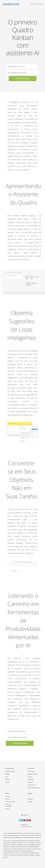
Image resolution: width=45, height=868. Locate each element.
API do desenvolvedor (34, 788)
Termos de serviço (10, 802)
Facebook (30, 799)
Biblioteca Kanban (33, 774)
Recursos (30, 782)
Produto (7, 774)
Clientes (7, 780)
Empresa (8, 799)
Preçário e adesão (10, 771)
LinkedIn (30, 802)
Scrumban (6, 855)
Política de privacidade (8, 805)
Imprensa (8, 796)
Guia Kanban (31, 771)
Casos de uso (31, 785)
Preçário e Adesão (37, 4)
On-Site (7, 782)
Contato (7, 809)
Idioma (24, 815)
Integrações (31, 780)
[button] (20, 820)
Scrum (37, 853)
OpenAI (11, 139)
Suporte (30, 777)
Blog (6, 777)
